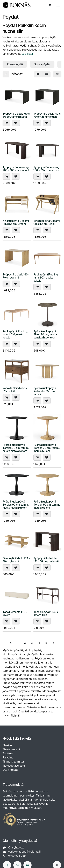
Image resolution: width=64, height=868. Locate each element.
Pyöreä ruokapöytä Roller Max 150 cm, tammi (45, 391)
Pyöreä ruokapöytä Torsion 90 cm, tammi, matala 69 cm (47, 505)
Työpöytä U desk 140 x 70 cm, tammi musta (47, 115)
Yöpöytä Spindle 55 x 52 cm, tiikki (15, 390)
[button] (6, 123)
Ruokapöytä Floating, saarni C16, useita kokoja (15, 334)
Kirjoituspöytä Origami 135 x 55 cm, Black (47, 222)
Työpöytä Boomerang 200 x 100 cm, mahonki (16, 169)
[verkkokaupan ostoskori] (50, 5)
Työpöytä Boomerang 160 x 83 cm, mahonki (46, 169)
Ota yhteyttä (10, 770)
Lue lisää (28, 54)
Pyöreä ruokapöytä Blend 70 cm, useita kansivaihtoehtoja (45, 334)
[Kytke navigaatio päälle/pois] (58, 5)
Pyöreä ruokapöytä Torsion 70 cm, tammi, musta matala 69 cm (16, 448)
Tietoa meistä (11, 749)
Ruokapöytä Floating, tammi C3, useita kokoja (46, 278)
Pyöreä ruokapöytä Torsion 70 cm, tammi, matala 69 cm (47, 448)
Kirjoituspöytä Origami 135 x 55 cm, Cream (16, 222)
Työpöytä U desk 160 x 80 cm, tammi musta (16, 115)
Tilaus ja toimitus (14, 762)
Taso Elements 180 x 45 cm (15, 614)
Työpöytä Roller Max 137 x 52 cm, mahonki (46, 560)
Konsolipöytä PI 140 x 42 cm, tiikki (46, 614)
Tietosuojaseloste (14, 766)
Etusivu (7, 745)
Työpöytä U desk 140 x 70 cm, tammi (16, 276)
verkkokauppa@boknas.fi (25, 852)
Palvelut (8, 757)
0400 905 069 (17, 856)
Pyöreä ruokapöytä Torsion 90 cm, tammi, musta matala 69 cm (16, 505)
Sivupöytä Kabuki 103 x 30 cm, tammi (16, 560)
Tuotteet (8, 753)
